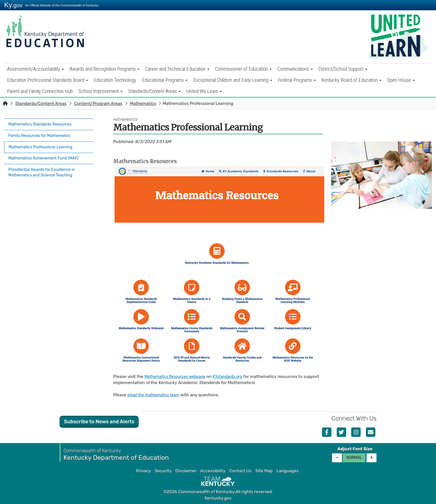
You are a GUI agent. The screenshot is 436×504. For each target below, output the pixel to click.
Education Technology (115, 80)
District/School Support (343, 69)
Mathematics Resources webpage (178, 377)
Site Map (264, 471)
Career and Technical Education (177, 69)
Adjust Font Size (355, 449)
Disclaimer (186, 471)
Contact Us (240, 471)
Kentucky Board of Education (351, 80)
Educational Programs (165, 80)
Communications (295, 69)
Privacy (143, 471)
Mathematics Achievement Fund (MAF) (47, 153)
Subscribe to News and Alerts (99, 422)
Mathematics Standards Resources (43, 124)
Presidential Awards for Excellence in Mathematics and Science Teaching (45, 166)
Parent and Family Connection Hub (40, 91)
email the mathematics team (156, 395)
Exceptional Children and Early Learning (233, 80)
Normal (354, 458)
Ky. (13, 5)
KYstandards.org (236, 377)
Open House (401, 80)
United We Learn (204, 91)
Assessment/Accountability (35, 69)
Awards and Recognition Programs (105, 69)
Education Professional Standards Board (48, 80)
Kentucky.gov (218, 498)
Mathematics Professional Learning (46, 143)
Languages (288, 471)
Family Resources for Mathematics (43, 133)
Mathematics (143, 104)
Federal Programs (297, 80)
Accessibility (213, 471)
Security (163, 471)
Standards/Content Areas (154, 91)
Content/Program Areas (98, 104)
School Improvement (101, 91)
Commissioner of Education (243, 69)
